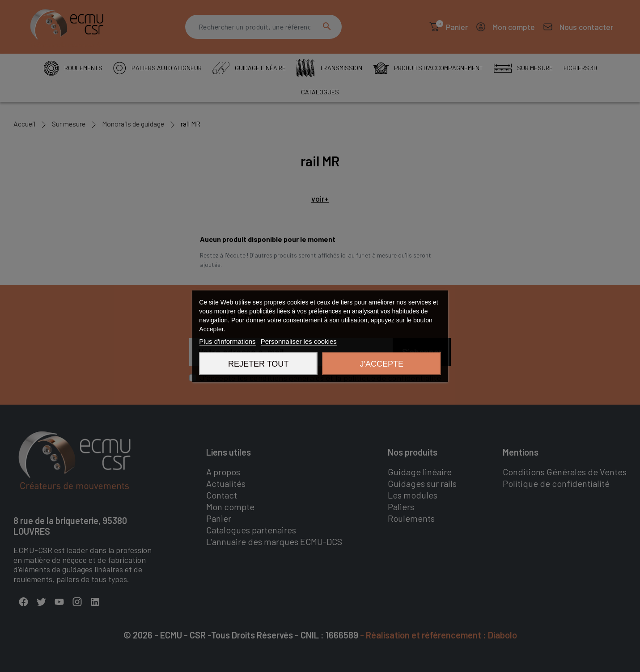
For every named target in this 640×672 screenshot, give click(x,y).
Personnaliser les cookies (299, 341)
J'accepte (382, 363)
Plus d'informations (227, 341)
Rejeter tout (258, 363)
